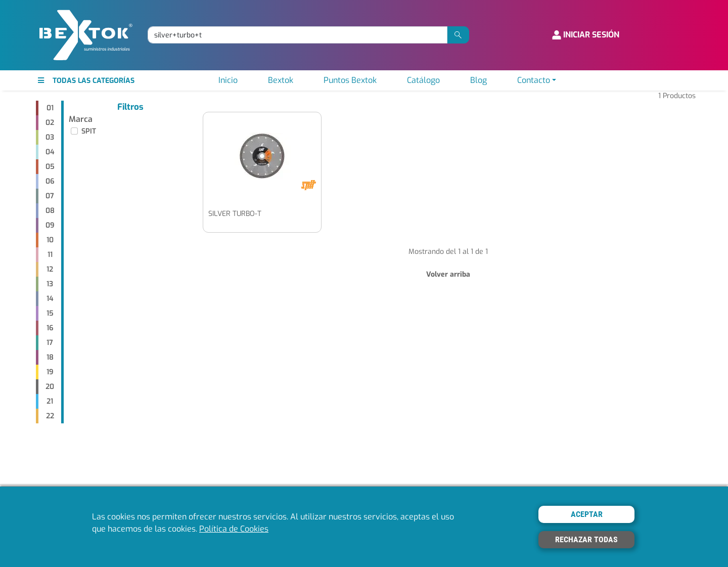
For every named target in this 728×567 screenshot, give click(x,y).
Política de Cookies (234, 529)
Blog (479, 80)
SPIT (89, 131)
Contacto (534, 80)
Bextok (281, 80)
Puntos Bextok (350, 80)
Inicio (228, 80)
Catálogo (423, 80)
